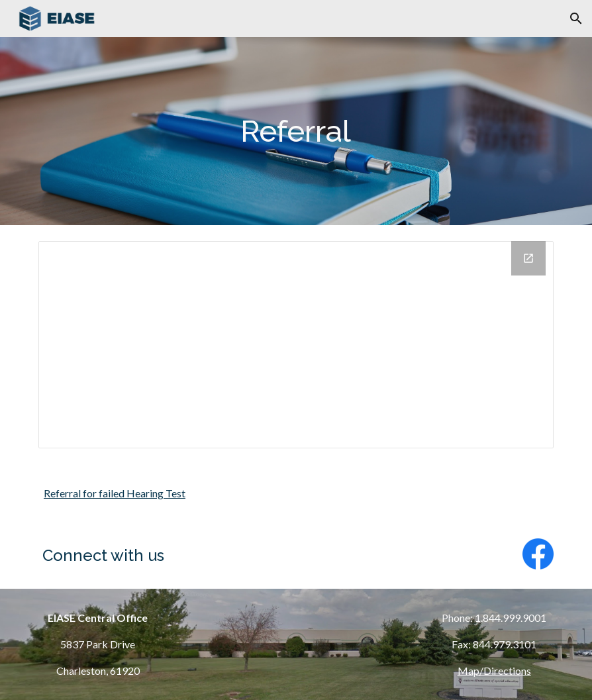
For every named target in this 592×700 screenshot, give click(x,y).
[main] (296, 131)
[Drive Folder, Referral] (296, 345)
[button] (576, 19)
